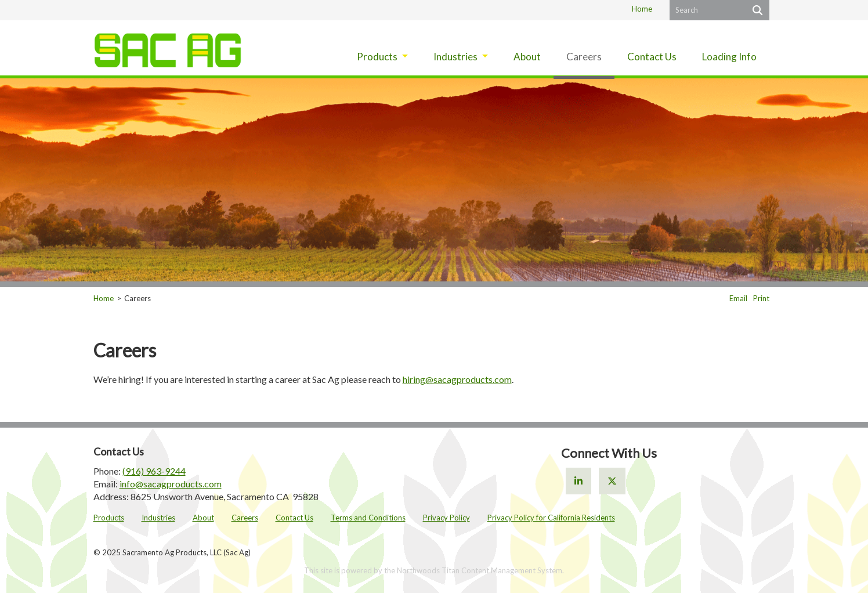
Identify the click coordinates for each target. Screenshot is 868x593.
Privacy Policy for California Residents (551, 518)
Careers (245, 518)
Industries (158, 518)
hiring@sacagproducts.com (457, 379)
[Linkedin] (578, 481)
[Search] (756, 10)
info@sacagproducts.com (171, 484)
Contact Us (294, 518)
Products (109, 518)
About (203, 518)
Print (761, 298)
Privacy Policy (446, 518)
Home (642, 9)
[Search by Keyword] (706, 10)
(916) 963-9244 (154, 471)
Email (738, 298)
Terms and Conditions (368, 518)
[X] (612, 481)
